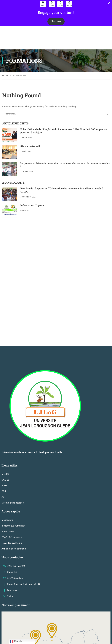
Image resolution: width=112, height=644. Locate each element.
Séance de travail (30, 148)
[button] (56, 22)
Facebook (10, 527)
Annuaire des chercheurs (14, 486)
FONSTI (5, 422)
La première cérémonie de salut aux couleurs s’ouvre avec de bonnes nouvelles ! (65, 167)
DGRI (4, 428)
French (16, 642)
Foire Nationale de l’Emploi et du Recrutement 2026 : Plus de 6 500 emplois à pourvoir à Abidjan (64, 133)
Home (5, 78)
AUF (4, 434)
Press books (8, 468)
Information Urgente (32, 208)
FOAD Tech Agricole (12, 480)
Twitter (9, 533)
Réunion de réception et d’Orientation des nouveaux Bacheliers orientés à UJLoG (62, 192)
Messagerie (7, 457)
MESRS (5, 411)
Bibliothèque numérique (14, 463)
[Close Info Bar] (109, 4)
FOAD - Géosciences (12, 474)
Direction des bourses (13, 440)
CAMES (5, 417)
